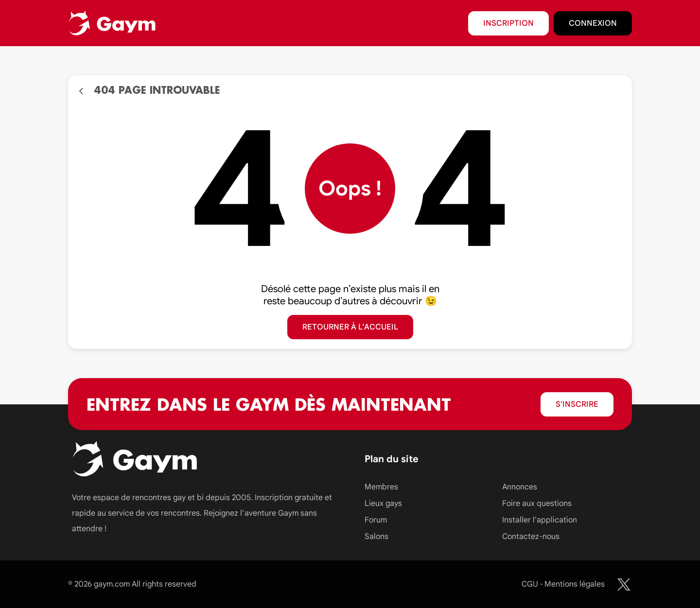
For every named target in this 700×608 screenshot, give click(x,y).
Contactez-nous (531, 537)
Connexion (593, 23)
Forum (376, 520)
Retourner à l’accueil (350, 327)
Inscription (508, 23)
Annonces (520, 487)
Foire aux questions (537, 504)
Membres (381, 487)
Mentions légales (575, 584)
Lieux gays (383, 504)
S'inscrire (577, 404)
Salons (376, 537)
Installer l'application (540, 520)
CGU (530, 584)
